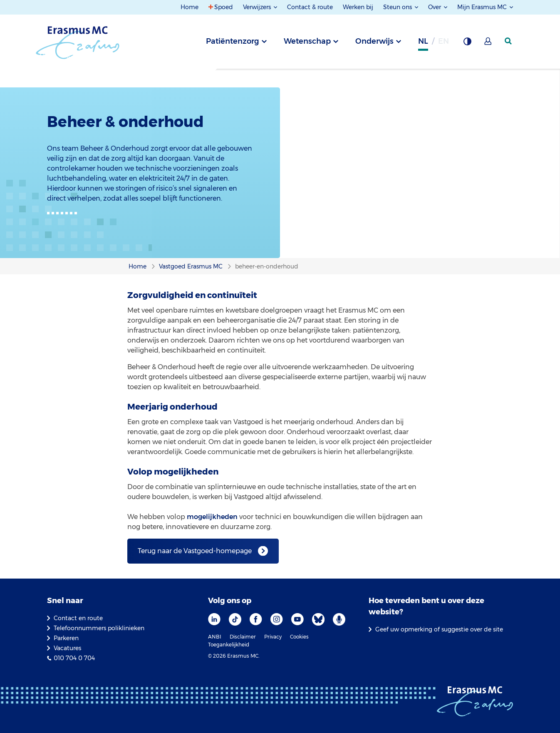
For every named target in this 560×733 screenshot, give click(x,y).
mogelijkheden (212, 517)
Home (190, 7)
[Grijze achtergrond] (467, 44)
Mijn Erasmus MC (483, 7)
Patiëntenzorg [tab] (233, 41)
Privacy (273, 637)
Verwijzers (258, 7)
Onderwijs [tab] (374, 41)
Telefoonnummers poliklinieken (99, 628)
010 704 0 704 (74, 658)
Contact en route (78, 618)
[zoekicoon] (509, 41)
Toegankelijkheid (229, 645)
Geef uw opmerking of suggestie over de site (439, 629)
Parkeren (66, 638)
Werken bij (358, 7)
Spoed (224, 7)
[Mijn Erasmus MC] (488, 44)
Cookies (299, 637)
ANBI (215, 637)
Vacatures (67, 648)
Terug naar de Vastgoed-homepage (195, 551)
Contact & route (310, 7)
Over (435, 7)
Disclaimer (243, 637)
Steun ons (398, 7)
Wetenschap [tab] (307, 41)
